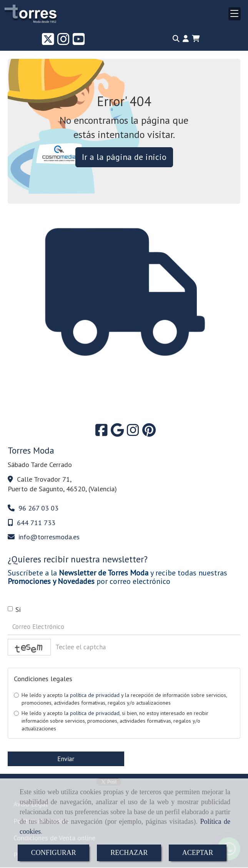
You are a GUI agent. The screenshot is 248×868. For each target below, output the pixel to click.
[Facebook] (102, 433)
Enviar (66, 759)
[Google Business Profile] (117, 433)
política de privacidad (95, 695)
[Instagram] (63, 42)
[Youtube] (79, 42)
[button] (186, 39)
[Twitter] (48, 42)
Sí (14, 609)
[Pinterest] (149, 433)
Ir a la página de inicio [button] (124, 157)
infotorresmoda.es (49, 537)
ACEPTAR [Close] (198, 853)
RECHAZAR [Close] (129, 853)
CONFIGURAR (54, 853)
